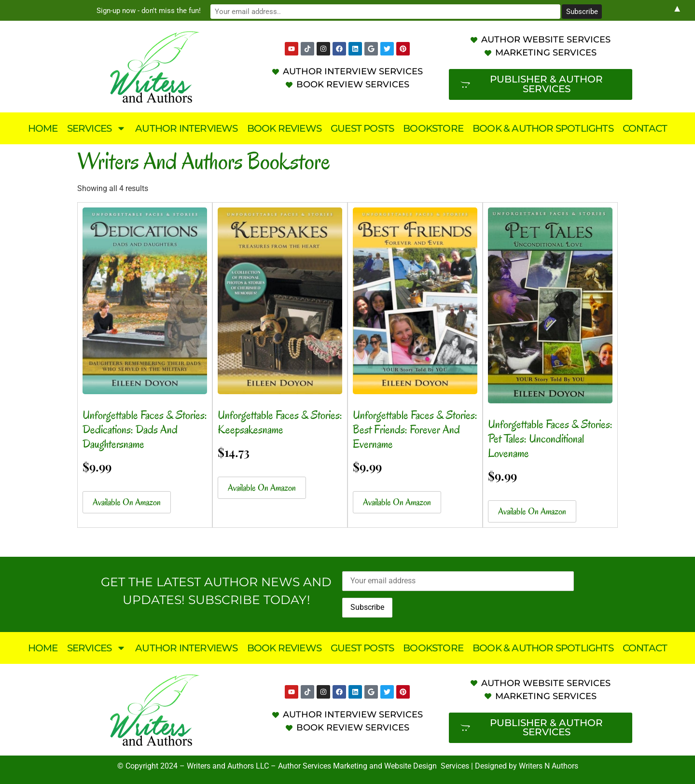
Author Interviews (186, 128)
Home (43, 128)
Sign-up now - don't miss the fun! (265, 10)
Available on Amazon (127, 502)
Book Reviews (284, 128)
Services (97, 128)
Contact (645, 128)
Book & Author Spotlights (543, 128)
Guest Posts (362, 128)
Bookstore (433, 128)
